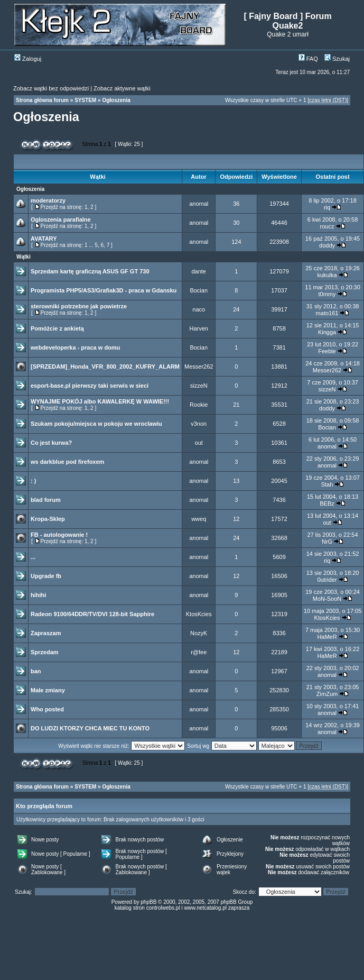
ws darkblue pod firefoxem (67, 462)
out (199, 443)
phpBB (148, 902)
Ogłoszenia (116, 100)
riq (327, 207)
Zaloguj (28, 59)
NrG (327, 542)
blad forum (46, 500)
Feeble (327, 351)
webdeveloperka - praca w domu (75, 347)
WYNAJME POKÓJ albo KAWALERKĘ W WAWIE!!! (100, 401)
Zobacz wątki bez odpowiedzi (51, 88)
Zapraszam (46, 633)
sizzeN (199, 386)
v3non (199, 424)
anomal (199, 204)
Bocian (199, 290)
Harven (198, 328)
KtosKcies (199, 614)
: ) (33, 481)
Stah (327, 484)
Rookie (199, 405)
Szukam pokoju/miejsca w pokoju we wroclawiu (96, 424)
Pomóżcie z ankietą (57, 328)
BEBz (327, 503)
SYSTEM (85, 100)
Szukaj (337, 59)
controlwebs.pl (163, 908)
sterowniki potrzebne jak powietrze (79, 306)
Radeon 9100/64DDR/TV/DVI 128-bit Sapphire (92, 614)
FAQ (308, 59)
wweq (199, 519)
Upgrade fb (46, 576)
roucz (327, 226)
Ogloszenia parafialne (61, 219)
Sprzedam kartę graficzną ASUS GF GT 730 (90, 271)
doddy (327, 245)
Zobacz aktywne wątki (122, 88)
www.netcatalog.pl (205, 908)
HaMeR (327, 637)
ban (36, 671)
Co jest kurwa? (51, 443)
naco (199, 309)
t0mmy (327, 294)
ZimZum (327, 694)
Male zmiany (48, 690)
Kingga (327, 332)
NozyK (199, 633)
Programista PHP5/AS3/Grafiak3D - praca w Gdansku (104, 290)
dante (199, 271)
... (33, 557)
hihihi (38, 595)
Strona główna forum (42, 100)
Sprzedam (45, 652)
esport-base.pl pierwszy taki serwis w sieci (90, 386)
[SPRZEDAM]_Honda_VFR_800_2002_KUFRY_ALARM (105, 367)
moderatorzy (48, 200)
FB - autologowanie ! (59, 535)
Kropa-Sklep (48, 519)
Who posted (47, 709)
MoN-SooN (327, 599)
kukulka (327, 275)
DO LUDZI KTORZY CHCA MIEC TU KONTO (90, 728)
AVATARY (44, 239)
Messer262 (199, 367)
